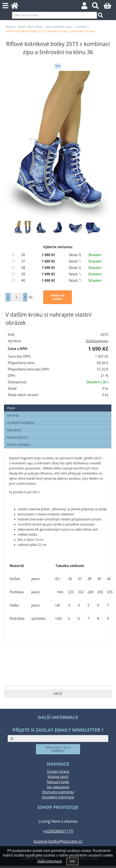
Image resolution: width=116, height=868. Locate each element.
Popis (11, 408)
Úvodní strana (58, 772)
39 (23, 274)
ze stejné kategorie (21, 423)
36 (23, 255)
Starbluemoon (97, 341)
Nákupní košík (58, 782)
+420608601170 (58, 831)
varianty (13, 415)
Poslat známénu (19, 445)
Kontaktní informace (58, 797)
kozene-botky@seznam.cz (58, 841)
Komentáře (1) (17, 437)
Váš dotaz (14, 430)
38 (23, 268)
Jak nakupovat (58, 787)
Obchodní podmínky (58, 792)
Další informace (50, 861)
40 (23, 281)
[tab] (58, 405)
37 (23, 261)
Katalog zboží (58, 777)
